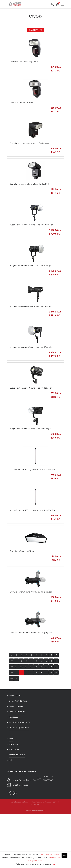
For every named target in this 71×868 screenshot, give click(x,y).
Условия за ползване (19, 802)
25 (36, 667)
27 (46, 667)
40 (11, 678)
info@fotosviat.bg (21, 785)
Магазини (13, 744)
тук (53, 864)
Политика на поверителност (44, 802)
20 (11, 667)
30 (11, 673)
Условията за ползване (50, 854)
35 (36, 673)
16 (41, 661)
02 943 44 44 (48, 777)
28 (51, 667)
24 (31, 667)
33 (26, 673)
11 (16, 661)
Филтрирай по (35, 30)
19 (56, 661)
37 (46, 673)
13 (26, 661)
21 (16, 667)
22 (21, 667)
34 (31, 673)
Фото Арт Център (18, 701)
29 (56, 667)
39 (56, 673)
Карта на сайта (17, 755)
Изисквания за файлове (20, 722)
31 (16, 673)
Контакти (14, 749)
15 (36, 661)
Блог (11, 739)
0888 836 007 (48, 780)
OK (64, 855)
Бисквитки (36, 804)
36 (41, 673)
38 (51, 673)
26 (41, 667)
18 (51, 661)
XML (11, 760)
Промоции (14, 717)
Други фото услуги (17, 712)
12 (21, 661)
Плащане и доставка (19, 728)
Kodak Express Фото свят (25, 780)
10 (11, 661)
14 (31, 661)
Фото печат (15, 696)
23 (26, 667)
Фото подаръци (16, 706)
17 (46, 661)
